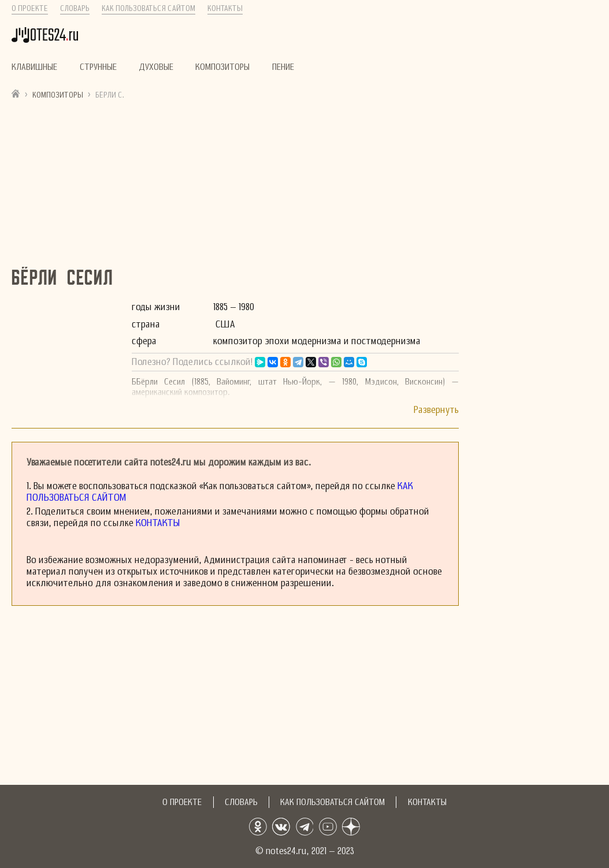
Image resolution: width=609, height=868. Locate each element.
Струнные (98, 67)
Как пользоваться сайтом (148, 9)
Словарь (75, 9)
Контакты (225, 9)
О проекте (30, 9)
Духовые (156, 67)
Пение (283, 67)
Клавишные (34, 67)
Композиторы (222, 67)
